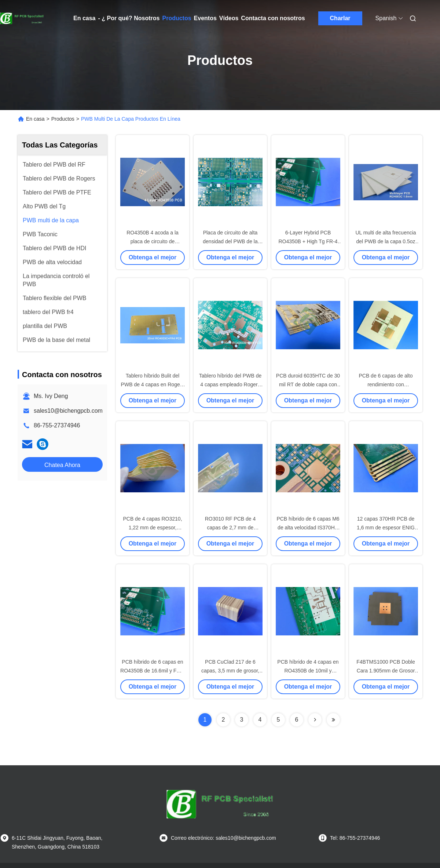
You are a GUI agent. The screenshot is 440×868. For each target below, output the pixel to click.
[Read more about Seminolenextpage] (315, 720)
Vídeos (229, 18)
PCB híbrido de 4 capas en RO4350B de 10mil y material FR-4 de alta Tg (308, 671)
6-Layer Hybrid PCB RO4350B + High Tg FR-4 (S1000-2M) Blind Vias (308, 241)
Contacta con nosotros (273, 18)
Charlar (340, 18)
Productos (177, 18)
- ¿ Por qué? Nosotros (129, 18)
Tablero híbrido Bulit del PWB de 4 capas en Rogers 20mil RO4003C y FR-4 (153, 384)
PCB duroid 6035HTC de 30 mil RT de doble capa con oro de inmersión (308, 384)
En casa (84, 18)
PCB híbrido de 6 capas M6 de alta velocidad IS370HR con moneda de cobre (308, 528)
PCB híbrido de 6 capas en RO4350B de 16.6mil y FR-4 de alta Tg (153, 671)
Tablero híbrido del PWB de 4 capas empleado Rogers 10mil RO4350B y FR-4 (230, 384)
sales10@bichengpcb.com (68, 411)
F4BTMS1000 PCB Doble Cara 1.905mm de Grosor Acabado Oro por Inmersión (386, 671)
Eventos (205, 18)
